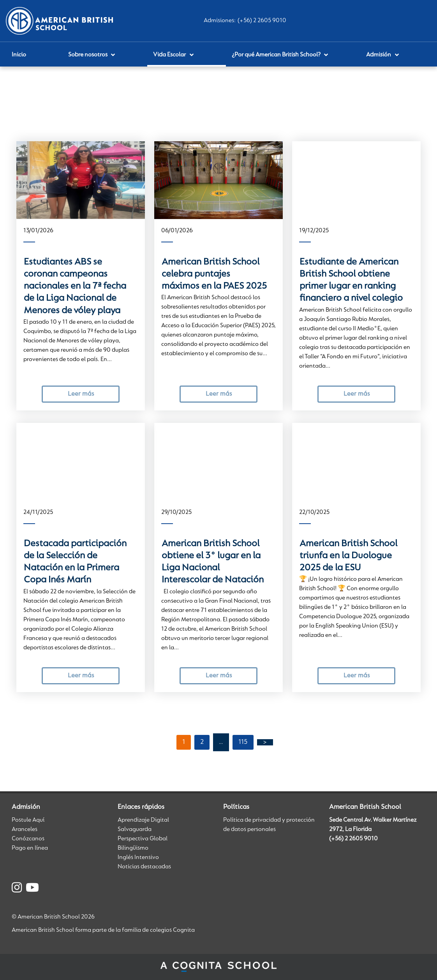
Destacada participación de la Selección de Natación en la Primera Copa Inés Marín (75, 562)
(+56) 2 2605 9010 (262, 21)
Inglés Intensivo (138, 857)
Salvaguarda (135, 829)
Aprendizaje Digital (143, 820)
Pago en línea (30, 848)
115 (243, 742)
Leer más (81, 394)
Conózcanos (28, 839)
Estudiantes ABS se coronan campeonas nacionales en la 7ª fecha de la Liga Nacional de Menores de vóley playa (75, 287)
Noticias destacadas (144, 867)
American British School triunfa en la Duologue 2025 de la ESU (348, 556)
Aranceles (25, 829)
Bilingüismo (133, 848)
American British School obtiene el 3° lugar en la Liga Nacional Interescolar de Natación (213, 562)
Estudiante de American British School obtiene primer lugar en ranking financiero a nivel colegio (351, 281)
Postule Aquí (28, 820)
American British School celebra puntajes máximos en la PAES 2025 (214, 274)
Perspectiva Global (143, 839)
